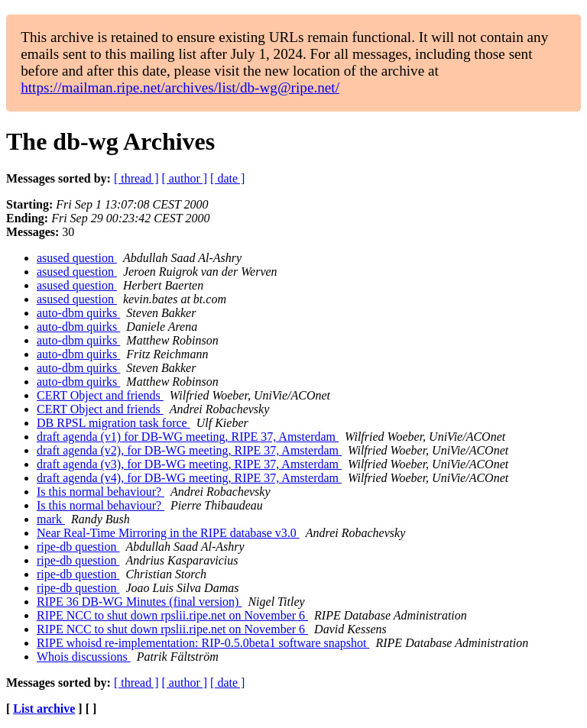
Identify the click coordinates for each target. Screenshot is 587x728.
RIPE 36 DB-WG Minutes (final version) (139, 602)
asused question (77, 258)
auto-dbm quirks (78, 313)
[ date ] (227, 178)
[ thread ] (136, 178)
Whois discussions (84, 657)
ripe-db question (78, 547)
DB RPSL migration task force (114, 423)
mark (51, 519)
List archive (44, 709)
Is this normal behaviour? (101, 492)
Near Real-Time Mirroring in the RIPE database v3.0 (168, 533)
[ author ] (185, 178)
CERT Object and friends (100, 395)
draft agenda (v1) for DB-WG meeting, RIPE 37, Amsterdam (188, 437)
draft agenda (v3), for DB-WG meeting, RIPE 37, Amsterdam (189, 464)
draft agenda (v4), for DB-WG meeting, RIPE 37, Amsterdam (189, 478)
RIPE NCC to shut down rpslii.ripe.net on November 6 (172, 615)
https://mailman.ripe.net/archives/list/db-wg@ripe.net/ (180, 87)
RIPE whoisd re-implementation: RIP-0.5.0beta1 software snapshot (203, 643)
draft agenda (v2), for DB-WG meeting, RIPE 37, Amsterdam (189, 450)
